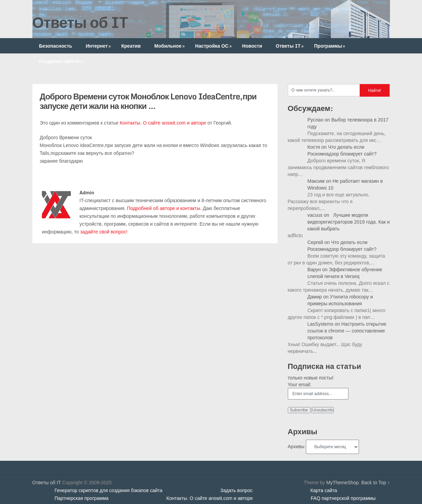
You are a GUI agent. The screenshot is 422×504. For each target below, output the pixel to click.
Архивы (296, 446)
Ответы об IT (80, 22)
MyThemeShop (342, 483)
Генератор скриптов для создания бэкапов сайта (108, 490)
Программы (330, 46)
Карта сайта (324, 490)
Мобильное (170, 46)
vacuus (315, 215)
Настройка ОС (214, 46)
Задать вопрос (237, 490)
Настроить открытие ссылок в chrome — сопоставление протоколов (347, 331)
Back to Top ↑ (376, 483)
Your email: (300, 385)
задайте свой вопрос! (104, 232)
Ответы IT (291, 46)
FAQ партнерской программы (343, 498)
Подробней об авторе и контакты (164, 208)
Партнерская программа (82, 498)
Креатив (131, 46)
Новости (252, 46)
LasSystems (321, 324)
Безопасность (56, 46)
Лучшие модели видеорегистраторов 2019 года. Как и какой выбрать (349, 222)
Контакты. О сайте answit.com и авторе (163, 123)
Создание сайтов (62, 61)
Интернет (99, 46)
